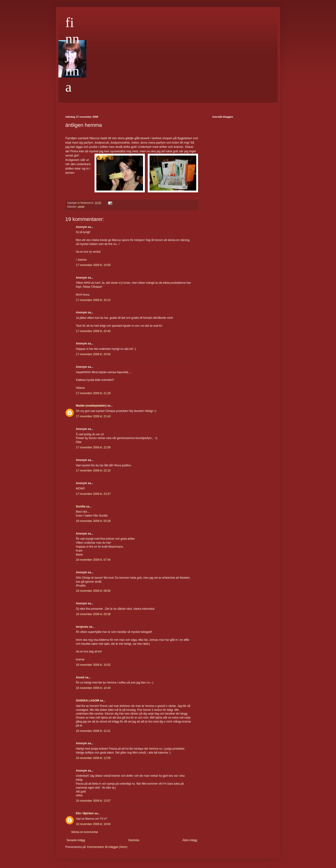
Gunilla (81, 507)
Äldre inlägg (190, 840)
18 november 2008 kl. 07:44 (93, 560)
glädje (81, 207)
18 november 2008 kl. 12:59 (93, 758)
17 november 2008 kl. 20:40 (93, 331)
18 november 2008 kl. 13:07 (93, 801)
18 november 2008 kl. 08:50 (93, 591)
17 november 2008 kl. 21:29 (93, 393)
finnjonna (72, 55)
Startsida (134, 840)
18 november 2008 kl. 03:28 (93, 521)
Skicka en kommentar (85, 832)
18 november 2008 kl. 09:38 (93, 614)
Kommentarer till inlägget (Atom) (107, 847)
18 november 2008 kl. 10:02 (93, 665)
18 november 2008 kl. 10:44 (93, 688)
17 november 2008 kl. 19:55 (93, 265)
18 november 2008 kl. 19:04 (93, 824)
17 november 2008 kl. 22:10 (93, 471)
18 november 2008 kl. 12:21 (93, 731)
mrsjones (82, 627)
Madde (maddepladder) (91, 406)
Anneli (80, 677)
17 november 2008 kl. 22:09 (93, 447)
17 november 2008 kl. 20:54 (93, 354)
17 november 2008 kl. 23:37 (93, 494)
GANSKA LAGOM (87, 701)
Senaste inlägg (76, 840)
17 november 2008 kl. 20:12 (93, 300)
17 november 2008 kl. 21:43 (93, 416)
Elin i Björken (85, 813)
